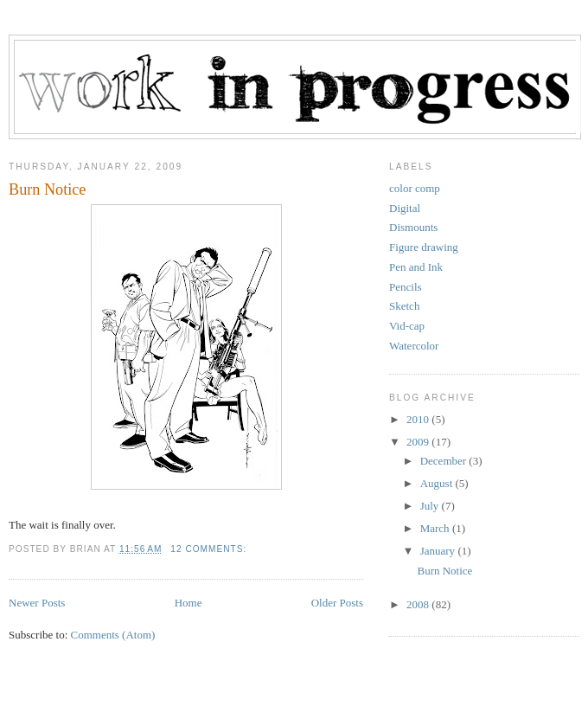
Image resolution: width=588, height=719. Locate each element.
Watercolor (414, 346)
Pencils (406, 287)
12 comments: (210, 549)
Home (189, 603)
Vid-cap (407, 326)
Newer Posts (37, 603)
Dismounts (413, 227)
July (431, 506)
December (445, 461)
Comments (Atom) (113, 635)
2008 (419, 604)
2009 (419, 442)
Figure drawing (424, 247)
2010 (419, 419)
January (439, 551)
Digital (405, 208)
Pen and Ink (416, 267)
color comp (415, 188)
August (438, 483)
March (436, 528)
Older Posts (337, 603)
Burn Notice (47, 189)
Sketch (404, 306)
